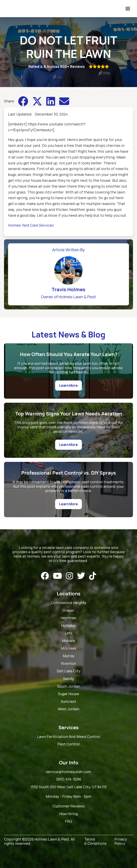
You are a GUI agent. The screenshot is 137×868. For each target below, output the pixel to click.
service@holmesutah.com (68, 772)
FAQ (68, 821)
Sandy (68, 679)
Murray (69, 656)
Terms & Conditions (95, 842)
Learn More (68, 386)
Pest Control (69, 744)
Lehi (68, 633)
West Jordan (68, 709)
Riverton (69, 664)
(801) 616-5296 (69, 779)
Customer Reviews (69, 806)
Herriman (68, 618)
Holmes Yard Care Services (31, 225)
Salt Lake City (69, 671)
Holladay (68, 626)
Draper (68, 611)
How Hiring (68, 814)
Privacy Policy (121, 842)
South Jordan (69, 686)
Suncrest (68, 702)
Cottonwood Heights (69, 603)
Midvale (68, 641)
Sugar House (68, 694)
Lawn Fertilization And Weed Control (69, 737)
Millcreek (69, 648)
